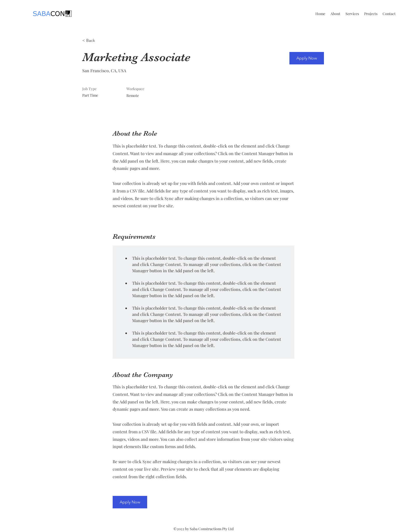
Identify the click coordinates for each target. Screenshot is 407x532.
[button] (307, 58)
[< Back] (101, 41)
